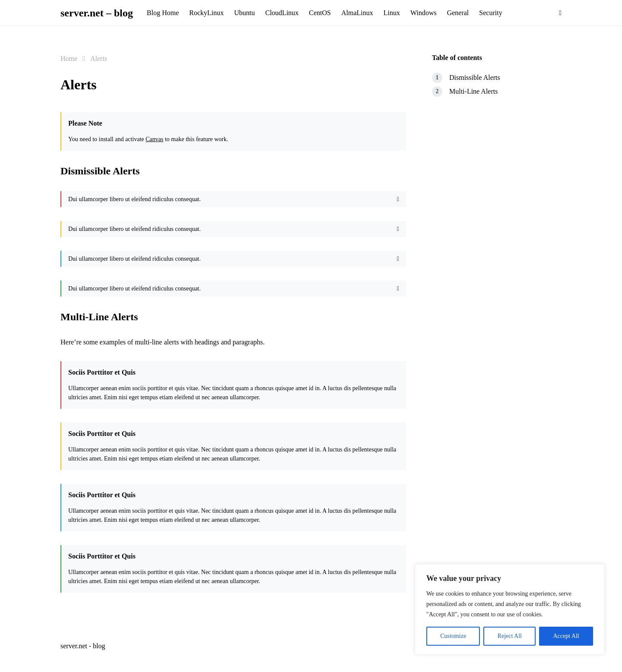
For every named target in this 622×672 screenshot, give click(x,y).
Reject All (510, 636)
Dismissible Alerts (475, 77)
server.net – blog (97, 13)
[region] (510, 609)
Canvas (154, 139)
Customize (453, 636)
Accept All (566, 636)
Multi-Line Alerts (473, 91)
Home (69, 58)
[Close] (398, 199)
